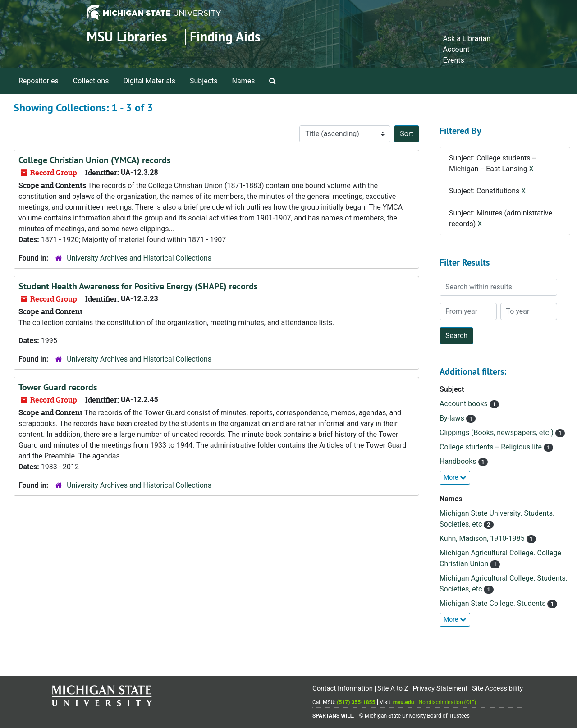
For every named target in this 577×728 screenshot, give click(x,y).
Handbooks (459, 461)
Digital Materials (149, 81)
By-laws (453, 418)
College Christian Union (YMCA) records (94, 160)
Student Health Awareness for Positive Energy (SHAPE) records (138, 286)
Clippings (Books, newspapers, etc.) (497, 433)
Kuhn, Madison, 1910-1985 (483, 538)
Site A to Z (393, 688)
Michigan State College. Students (493, 603)
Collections (91, 81)
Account (456, 49)
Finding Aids (225, 37)
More (455, 477)
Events (453, 60)
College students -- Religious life (492, 447)
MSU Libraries (127, 37)
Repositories (39, 81)
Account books (465, 404)
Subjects (204, 81)
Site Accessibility (497, 688)
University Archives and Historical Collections (139, 258)
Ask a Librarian (467, 39)
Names (244, 81)
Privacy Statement (440, 688)
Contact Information (343, 688)
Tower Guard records (58, 387)
